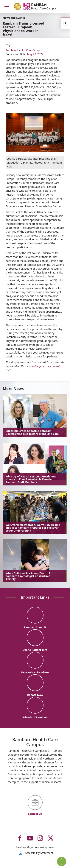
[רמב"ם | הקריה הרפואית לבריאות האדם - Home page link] (40, 7)
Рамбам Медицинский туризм (35, 847)
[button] (8, 45)
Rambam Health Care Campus (24, 50)
